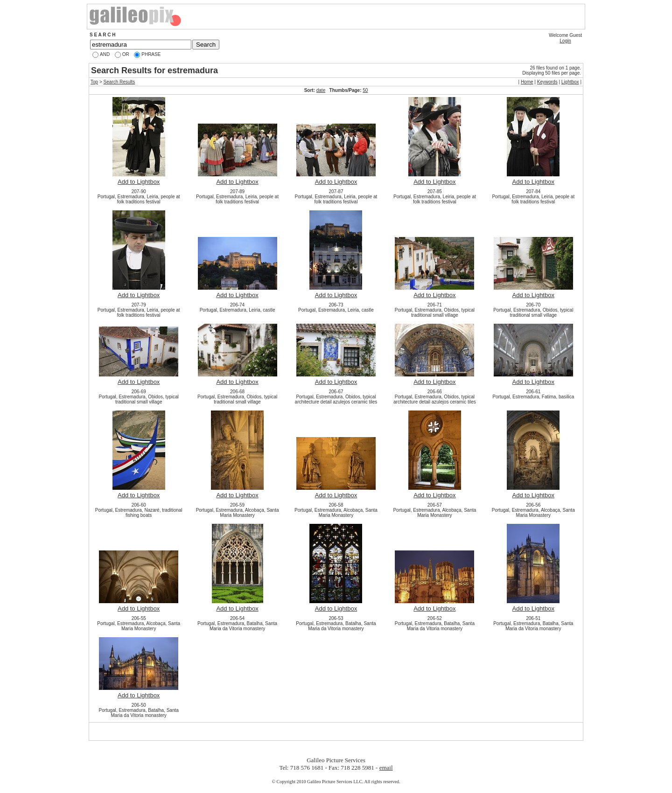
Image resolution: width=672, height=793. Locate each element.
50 (365, 90)
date (321, 90)
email (386, 768)
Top (94, 82)
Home (527, 82)
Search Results (119, 82)
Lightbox (570, 82)
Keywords (547, 82)
